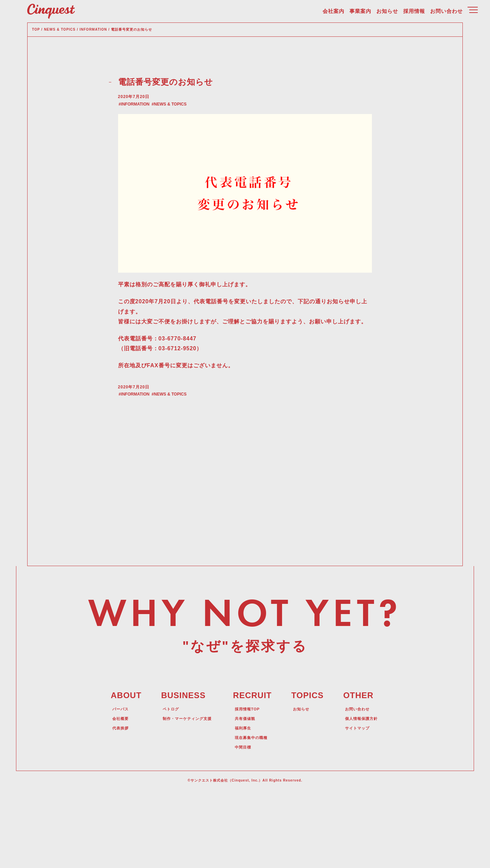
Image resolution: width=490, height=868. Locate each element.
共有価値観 (247, 792)
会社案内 (333, 14)
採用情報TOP (250, 782)
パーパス (113, 782)
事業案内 (360, 14)
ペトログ (163, 782)
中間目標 (244, 820)
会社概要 (113, 792)
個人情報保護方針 (367, 792)
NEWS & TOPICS (185, 137)
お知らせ (387, 14)
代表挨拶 (113, 801)
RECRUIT (254, 769)
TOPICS (311, 769)
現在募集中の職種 (255, 811)
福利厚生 (244, 801)
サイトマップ (362, 801)
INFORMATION (146, 137)
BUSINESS (175, 769)
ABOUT (118, 769)
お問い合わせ (446, 14)
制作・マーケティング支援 (184, 792)
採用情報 (414, 14)
